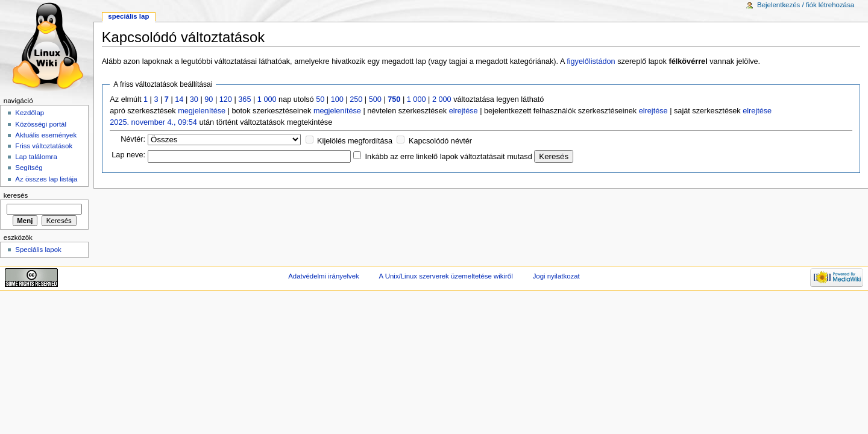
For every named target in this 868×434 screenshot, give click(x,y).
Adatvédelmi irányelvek (323, 276)
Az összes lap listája (46, 179)
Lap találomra (36, 157)
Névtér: (133, 139)
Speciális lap (128, 16)
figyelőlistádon (591, 61)
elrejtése (464, 111)
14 (179, 99)
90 (209, 99)
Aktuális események (46, 135)
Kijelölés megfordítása (355, 141)
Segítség (29, 168)
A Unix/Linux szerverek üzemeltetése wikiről (446, 276)
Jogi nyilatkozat (556, 276)
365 (244, 99)
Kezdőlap (30, 113)
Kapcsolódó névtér (440, 141)
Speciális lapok (38, 250)
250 (356, 99)
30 (194, 99)
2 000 (442, 99)
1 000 (267, 99)
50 (320, 99)
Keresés (16, 195)
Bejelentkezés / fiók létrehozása (806, 5)
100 (337, 99)
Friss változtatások (44, 146)
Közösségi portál (41, 124)
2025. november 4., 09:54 (153, 122)
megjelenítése (202, 111)
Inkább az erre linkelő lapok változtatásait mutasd (449, 157)
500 (375, 99)
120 (226, 99)
